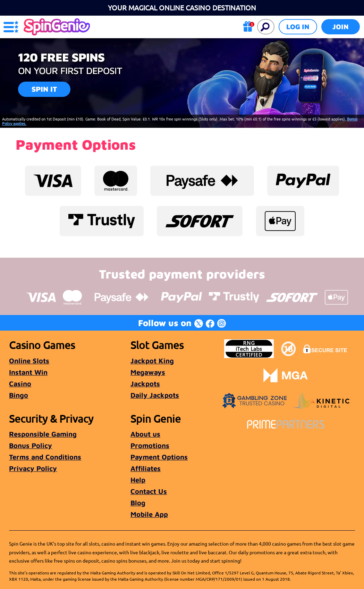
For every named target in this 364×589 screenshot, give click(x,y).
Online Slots (29, 361)
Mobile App (149, 514)
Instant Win (28, 372)
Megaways (148, 372)
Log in (298, 27)
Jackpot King (152, 361)
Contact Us (149, 491)
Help (138, 480)
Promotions (150, 445)
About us (145, 434)
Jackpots (145, 384)
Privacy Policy (33, 468)
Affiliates (146, 468)
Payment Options (159, 457)
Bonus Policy (31, 445)
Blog (138, 503)
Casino (20, 384)
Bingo (19, 395)
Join (341, 27)
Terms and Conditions (45, 457)
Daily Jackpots (155, 395)
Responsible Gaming (43, 434)
